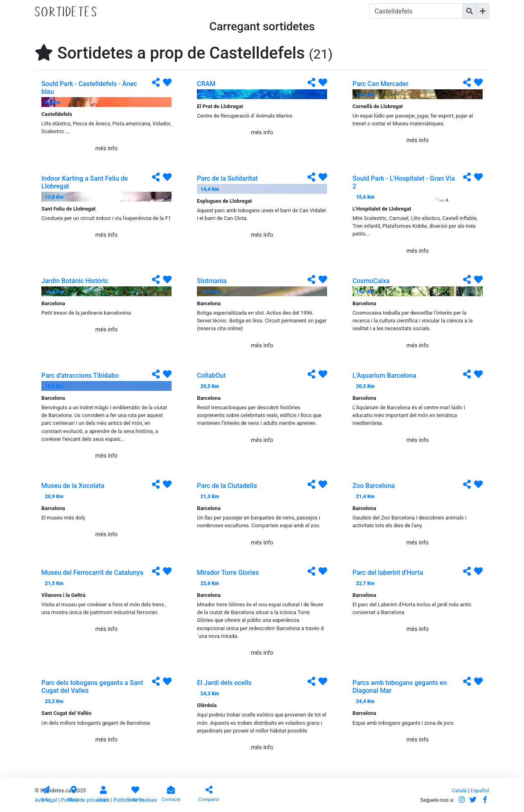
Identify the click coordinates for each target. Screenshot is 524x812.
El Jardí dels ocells (224, 683)
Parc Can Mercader (381, 84)
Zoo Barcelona (374, 486)
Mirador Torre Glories (228, 573)
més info (106, 148)
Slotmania (212, 281)
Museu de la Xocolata (73, 486)
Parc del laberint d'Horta (388, 573)
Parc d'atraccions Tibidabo (80, 375)
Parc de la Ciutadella (227, 486)
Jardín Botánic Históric (75, 281)
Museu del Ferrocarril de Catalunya (92, 573)
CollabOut (211, 375)
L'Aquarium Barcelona (384, 375)
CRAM (206, 84)
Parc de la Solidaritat (227, 178)
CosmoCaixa (371, 281)
